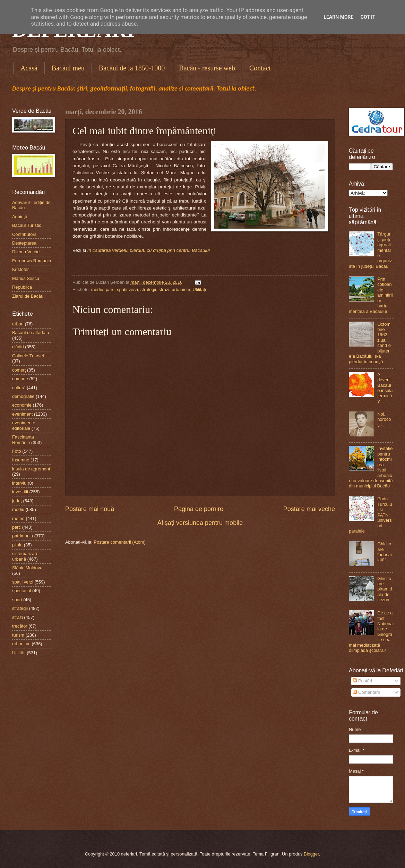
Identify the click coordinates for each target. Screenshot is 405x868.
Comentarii (366, 692)
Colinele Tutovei (28, 356)
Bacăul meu (68, 68)
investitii (20, 492)
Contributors (24, 234)
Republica (22, 287)
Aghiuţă (20, 217)
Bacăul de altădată (31, 333)
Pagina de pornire (199, 509)
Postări (362, 681)
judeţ (17, 501)
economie (22, 405)
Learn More (338, 17)
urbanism (181, 290)
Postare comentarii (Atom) (120, 542)
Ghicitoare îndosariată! (385, 552)
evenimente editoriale (24, 425)
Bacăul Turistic (27, 225)
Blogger (311, 854)
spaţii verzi (127, 290)
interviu (19, 483)
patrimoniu (23, 536)
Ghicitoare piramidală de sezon (385, 589)
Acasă (29, 68)
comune (20, 379)
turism (18, 635)
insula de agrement (31, 469)
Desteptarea (24, 243)
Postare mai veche (309, 509)
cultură (19, 388)
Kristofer (20, 269)
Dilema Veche (26, 252)
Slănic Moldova (27, 568)
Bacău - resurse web (207, 68)
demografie (23, 396)
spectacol (21, 591)
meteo (18, 518)
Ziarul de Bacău (28, 296)
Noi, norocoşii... (384, 419)
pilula (17, 545)
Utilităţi (199, 290)
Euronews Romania (32, 261)
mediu (97, 290)
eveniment (22, 414)
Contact (260, 68)
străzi (164, 290)
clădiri (18, 347)
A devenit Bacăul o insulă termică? (385, 388)
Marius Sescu (26, 278)
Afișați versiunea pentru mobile (200, 523)
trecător (20, 626)
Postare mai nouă (90, 509)
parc (110, 290)
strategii (148, 290)
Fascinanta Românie (23, 440)
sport (17, 600)
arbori (18, 324)
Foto (17, 451)
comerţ (19, 370)
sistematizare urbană (25, 556)
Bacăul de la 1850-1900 (132, 68)
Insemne (21, 460)
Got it (368, 17)
